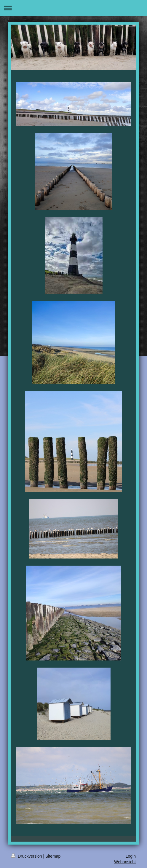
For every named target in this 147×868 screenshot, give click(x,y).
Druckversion (27, 856)
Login (131, 856)
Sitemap (53, 856)
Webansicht (125, 862)
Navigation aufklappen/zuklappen (73, 8)
